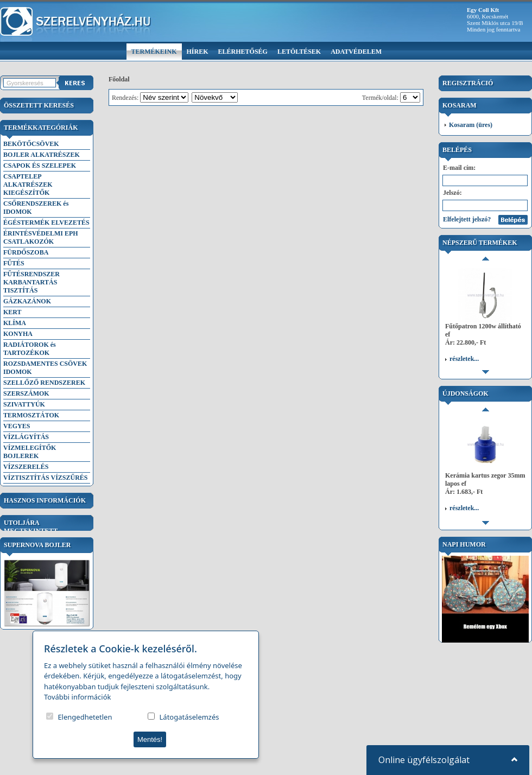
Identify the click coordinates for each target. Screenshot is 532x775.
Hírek (198, 52)
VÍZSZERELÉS (26, 467)
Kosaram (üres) (471, 125)
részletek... (464, 279)
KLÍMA (15, 323)
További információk (78, 697)
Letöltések (299, 52)
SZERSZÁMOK (26, 393)
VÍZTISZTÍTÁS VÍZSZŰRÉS (46, 478)
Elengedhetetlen (85, 717)
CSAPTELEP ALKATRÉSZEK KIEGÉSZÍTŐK (28, 185)
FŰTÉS (14, 263)
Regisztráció (468, 83)
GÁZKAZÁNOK (27, 301)
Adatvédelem (356, 52)
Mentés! (150, 739)
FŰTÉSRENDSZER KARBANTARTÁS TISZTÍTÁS (31, 282)
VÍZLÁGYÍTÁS (26, 437)
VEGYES (17, 426)
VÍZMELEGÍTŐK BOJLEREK (30, 452)
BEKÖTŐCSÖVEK (31, 144)
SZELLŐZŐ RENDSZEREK (44, 383)
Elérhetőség (243, 52)
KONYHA (18, 334)
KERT (12, 312)
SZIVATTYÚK (24, 404)
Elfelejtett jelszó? (467, 219)
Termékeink (154, 52)
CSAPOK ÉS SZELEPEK (40, 166)
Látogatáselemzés (189, 717)
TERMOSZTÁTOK (31, 415)
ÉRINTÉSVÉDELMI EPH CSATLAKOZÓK (41, 237)
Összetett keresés (39, 105)
